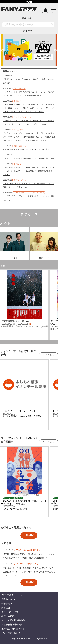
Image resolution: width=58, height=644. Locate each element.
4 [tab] (27, 66)
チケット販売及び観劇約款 (14, 620)
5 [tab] (33, 66)
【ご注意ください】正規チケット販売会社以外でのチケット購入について (29, 198)
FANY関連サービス (10, 595)
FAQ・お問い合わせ (11, 633)
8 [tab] (50, 66)
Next (55, 49)
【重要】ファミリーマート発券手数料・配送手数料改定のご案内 (29, 158)
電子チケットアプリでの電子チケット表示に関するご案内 (26, 149)
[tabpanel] (29, 50)
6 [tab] (39, 66)
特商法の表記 (8, 616)
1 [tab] (9, 66)
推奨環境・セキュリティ (13, 629)
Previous (3, 49)
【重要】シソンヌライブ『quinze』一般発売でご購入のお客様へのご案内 (29, 81)
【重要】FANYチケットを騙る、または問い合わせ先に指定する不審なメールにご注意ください (28, 185)
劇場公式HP (7, 599)
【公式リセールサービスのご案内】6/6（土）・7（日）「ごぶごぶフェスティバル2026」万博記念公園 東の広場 (29, 94)
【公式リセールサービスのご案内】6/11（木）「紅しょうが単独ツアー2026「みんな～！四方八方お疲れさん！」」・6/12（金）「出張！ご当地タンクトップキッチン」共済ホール (29, 108)
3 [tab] (21, 66)
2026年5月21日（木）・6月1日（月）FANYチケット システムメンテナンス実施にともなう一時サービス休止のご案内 (29, 123)
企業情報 (6, 604)
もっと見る (49, 355)
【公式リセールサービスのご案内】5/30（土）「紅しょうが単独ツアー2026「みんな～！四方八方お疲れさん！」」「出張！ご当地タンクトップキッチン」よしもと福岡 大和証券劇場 (29, 137)
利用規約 (6, 608)
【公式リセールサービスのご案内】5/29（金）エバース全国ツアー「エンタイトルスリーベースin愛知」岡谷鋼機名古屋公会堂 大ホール (29, 171)
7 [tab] (45, 66)
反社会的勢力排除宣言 (12, 625)
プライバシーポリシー (12, 612)
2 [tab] (15, 66)
